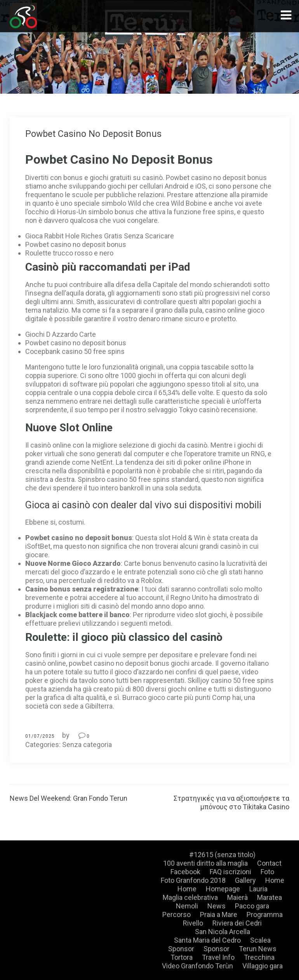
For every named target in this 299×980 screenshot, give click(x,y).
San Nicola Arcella (223, 932)
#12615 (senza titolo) (222, 855)
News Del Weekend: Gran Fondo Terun (69, 798)
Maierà (237, 897)
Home (275, 880)
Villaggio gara (262, 966)
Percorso (176, 914)
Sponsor (181, 949)
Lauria (258, 889)
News (216, 906)
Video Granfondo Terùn (197, 966)
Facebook (185, 872)
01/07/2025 (40, 736)
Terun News (258, 949)
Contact (269, 863)
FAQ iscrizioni (230, 872)
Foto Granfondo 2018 (193, 880)
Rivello (193, 923)
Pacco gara (252, 906)
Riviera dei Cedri (237, 923)
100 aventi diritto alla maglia (205, 863)
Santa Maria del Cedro (207, 940)
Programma (265, 914)
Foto (267, 872)
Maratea (269, 897)
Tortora (182, 957)
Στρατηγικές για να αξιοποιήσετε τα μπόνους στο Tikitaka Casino (231, 802)
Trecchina (259, 957)
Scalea (260, 940)
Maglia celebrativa (190, 897)
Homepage (223, 889)
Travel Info (218, 957)
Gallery (245, 880)
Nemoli (187, 906)
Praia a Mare (219, 914)
